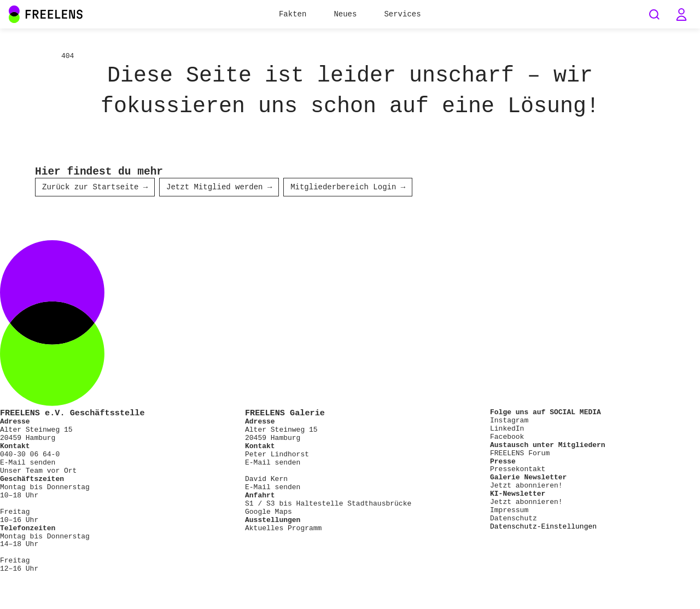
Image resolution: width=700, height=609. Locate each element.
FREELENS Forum (520, 454)
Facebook (507, 438)
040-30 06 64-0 (30, 455)
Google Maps (269, 513)
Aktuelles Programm (283, 529)
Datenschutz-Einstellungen (543, 528)
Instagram (509, 421)
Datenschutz (514, 519)
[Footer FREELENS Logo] (350, 405)
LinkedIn (507, 430)
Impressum (509, 511)
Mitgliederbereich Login (348, 188)
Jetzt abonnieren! (526, 486)
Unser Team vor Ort (38, 472)
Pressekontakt (518, 470)
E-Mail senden (28, 463)
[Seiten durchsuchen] (654, 14)
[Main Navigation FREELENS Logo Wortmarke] (46, 14)
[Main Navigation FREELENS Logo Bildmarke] (14, 14)
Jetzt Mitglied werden (219, 188)
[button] (681, 14)
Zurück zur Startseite (95, 188)
